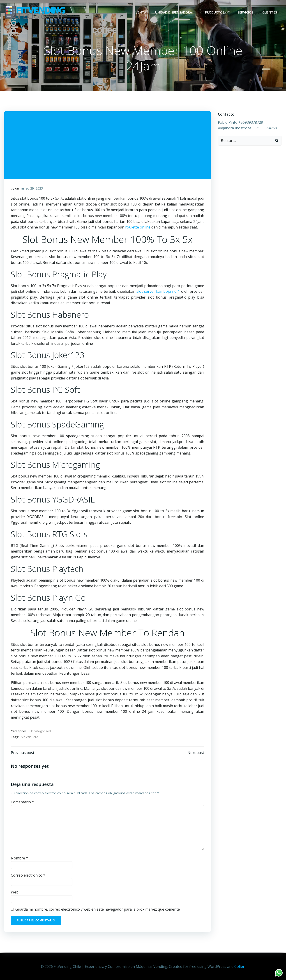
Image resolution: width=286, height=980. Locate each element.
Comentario (22, 803)
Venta (141, 12)
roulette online (138, 228)
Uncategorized (40, 732)
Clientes (270, 12)
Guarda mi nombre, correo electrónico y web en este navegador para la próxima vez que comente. (98, 911)
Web (15, 893)
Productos (217, 12)
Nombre (19, 859)
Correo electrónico (28, 877)
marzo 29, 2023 (31, 189)
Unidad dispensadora (176, 12)
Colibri (240, 966)
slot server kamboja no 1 (158, 292)
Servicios (246, 12)
